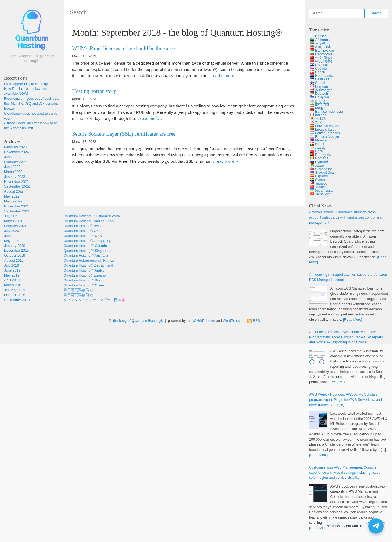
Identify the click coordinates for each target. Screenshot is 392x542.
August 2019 (14, 261)
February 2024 (15, 162)
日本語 (321, 119)
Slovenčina (324, 169)
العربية (320, 43)
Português (323, 155)
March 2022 (13, 201)
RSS (256, 321)
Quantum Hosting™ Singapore (87, 251)
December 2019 (16, 251)
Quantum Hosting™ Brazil (84, 280)
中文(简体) (323, 58)
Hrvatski (321, 65)
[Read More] (353, 320)
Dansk (320, 72)
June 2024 (12, 157)
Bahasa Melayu (327, 137)
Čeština (321, 69)
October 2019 (15, 256)
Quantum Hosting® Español (85, 275)
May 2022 (12, 196)
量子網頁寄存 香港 (78, 290)
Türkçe (320, 187)
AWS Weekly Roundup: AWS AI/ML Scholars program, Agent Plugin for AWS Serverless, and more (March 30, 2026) (345, 400)
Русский (322, 162)
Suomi (320, 83)
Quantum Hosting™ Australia (86, 256)
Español (321, 176)
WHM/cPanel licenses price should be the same (123, 48)
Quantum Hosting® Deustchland (88, 265)
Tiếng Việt (323, 194)
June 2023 (12, 167)
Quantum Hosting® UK (81, 231)
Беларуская (325, 51)
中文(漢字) (323, 61)
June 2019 (12, 270)
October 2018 (15, 295)
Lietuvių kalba (326, 130)
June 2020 (12, 236)
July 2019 (12, 265)
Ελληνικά (322, 97)
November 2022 (16, 182)
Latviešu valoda (327, 126)
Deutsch (322, 94)
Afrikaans (322, 40)
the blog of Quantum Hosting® (138, 321)
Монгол (321, 140)
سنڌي (320, 165)
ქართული (324, 90)
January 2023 (15, 177)
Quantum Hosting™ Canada (85, 246)
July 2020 (12, 231)
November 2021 (16, 206)
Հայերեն (323, 47)
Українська (324, 191)
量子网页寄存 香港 (78, 295)
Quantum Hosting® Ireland (84, 226)
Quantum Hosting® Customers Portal (92, 216)
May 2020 (12, 241)
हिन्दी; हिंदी (322, 104)
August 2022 (14, 191)
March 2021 (13, 221)
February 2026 (15, 147)
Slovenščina (324, 173)
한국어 (321, 122)
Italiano (321, 115)
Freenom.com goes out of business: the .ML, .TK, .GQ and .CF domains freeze (32, 104)
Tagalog (321, 183)
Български (323, 54)
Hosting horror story (94, 91)
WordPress (231, 321)
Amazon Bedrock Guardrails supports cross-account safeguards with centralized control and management (346, 217)
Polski (320, 151)
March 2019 (13, 285)
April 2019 (12, 280)
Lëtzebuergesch (327, 133)
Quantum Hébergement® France (89, 261)
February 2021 (15, 226)
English (321, 36)
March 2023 (13, 172)
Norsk (320, 144)
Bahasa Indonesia (329, 112)
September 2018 (17, 300)
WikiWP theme (204, 321)
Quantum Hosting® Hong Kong (87, 241)
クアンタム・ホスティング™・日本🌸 (94, 300)
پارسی (320, 148)
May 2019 (12, 275)
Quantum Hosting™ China (84, 285)
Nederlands (324, 76)
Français (322, 86)
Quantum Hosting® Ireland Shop (89, 221)
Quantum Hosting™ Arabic (84, 270)
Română (322, 158)
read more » (223, 76)
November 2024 (16, 152)
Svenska (322, 180)
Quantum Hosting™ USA (83, 236)
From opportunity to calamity (26, 84)
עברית (320, 101)
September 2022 (17, 186)
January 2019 (15, 290)
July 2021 (12, 216)
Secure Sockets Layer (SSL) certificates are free (124, 134)
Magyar (321, 108)
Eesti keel (323, 79)
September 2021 (17, 211)
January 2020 (15, 246)
